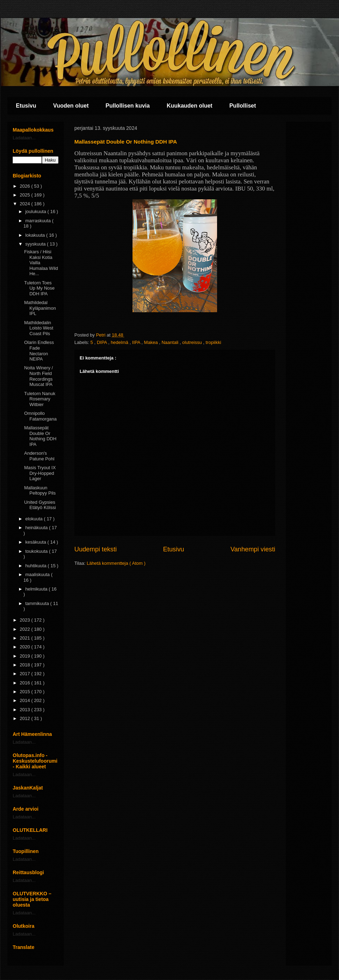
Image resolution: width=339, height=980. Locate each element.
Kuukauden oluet (190, 106)
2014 (26, 700)
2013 (26, 710)
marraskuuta (39, 221)
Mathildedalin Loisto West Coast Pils (39, 328)
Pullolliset (243, 106)
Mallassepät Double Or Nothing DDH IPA (40, 436)
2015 (26, 692)
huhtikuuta (37, 566)
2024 (26, 204)
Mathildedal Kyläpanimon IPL (40, 308)
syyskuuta (36, 244)
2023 (26, 620)
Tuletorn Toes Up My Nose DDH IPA (39, 288)
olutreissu (193, 342)
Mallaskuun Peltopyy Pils (40, 491)
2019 (26, 656)
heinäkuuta (37, 528)
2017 (26, 674)
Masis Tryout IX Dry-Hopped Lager (40, 473)
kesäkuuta (36, 542)
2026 (26, 186)
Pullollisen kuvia (128, 106)
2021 (26, 638)
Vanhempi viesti (253, 549)
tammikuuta (38, 603)
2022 (26, 629)
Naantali (170, 342)
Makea (152, 342)
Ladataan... (24, 138)
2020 (26, 647)
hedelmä (120, 342)
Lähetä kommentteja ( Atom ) (116, 563)
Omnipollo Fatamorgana (40, 416)
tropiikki (214, 342)
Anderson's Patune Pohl (39, 456)
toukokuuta (37, 551)
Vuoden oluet (71, 106)
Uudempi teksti (95, 549)
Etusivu (26, 106)
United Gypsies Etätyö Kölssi (40, 505)
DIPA (103, 342)
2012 (26, 718)
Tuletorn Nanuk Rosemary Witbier (39, 399)
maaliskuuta (38, 574)
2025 (26, 195)
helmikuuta (37, 589)
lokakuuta (36, 235)
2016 (26, 683)
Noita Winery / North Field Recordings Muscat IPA (38, 376)
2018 (26, 665)
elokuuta (35, 519)
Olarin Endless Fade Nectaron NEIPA (39, 351)
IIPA (137, 342)
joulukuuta (36, 211)
